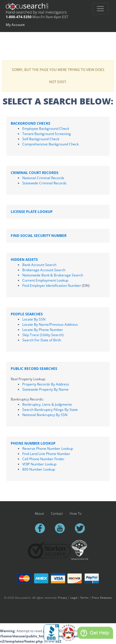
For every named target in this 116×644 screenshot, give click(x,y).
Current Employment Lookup (45, 280)
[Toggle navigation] (100, 9)
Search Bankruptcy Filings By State (50, 410)
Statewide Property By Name (45, 389)
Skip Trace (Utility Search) (43, 335)
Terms (84, 598)
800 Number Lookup (39, 469)
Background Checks (31, 123)
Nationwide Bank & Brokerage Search (53, 275)
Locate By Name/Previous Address (50, 324)
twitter (82, 528)
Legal (74, 598)
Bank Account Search (39, 265)
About (39, 513)
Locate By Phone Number (43, 330)
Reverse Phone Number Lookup (48, 449)
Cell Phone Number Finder (43, 459)
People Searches (27, 314)
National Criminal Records (43, 178)
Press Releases (102, 598)
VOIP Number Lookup (39, 464)
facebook (43, 528)
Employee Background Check (46, 129)
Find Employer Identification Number (52, 286)
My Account (15, 25)
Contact (57, 513)
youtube (62, 528)
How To (76, 513)
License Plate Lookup (32, 212)
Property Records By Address (46, 384)
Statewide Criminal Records (44, 183)
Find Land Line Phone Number (46, 454)
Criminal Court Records (35, 173)
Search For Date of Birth (42, 340)
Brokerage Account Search (44, 270)
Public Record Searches (34, 369)
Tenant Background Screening (47, 134)
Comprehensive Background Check (50, 144)
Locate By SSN (34, 319)
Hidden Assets (24, 260)
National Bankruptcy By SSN (45, 415)
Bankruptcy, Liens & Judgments (47, 404)
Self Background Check (41, 139)
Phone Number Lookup (33, 443)
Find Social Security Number (39, 236)
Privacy (62, 598)
